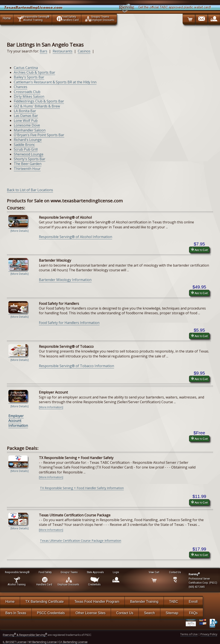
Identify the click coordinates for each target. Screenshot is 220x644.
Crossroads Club (27, 92)
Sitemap (172, 613)
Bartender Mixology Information (65, 280)
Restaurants (63, 51)
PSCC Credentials (51, 613)
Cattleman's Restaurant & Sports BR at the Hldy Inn (55, 82)
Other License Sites (90, 613)
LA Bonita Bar (25, 111)
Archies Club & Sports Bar (34, 72)
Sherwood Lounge (29, 154)
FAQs (193, 613)
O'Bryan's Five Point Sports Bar (39, 135)
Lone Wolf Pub (26, 121)
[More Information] (51, 407)
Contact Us (125, 613)
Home (7, 18)
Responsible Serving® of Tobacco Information (76, 366)
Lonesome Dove (27, 125)
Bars (44, 51)
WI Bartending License (42, 642)
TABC (173, 602)
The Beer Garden (28, 164)
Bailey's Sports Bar (29, 77)
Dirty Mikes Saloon (29, 96)
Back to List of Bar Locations (30, 190)
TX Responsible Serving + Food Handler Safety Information (82, 488)
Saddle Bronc (24, 145)
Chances (21, 87)
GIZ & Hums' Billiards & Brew (37, 106)
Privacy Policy (209, 634)
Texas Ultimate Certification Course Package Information (81, 541)
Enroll (193, 602)
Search (149, 613)
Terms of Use (189, 634)
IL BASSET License (15, 642)
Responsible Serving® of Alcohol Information (76, 237)
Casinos (84, 51)
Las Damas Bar (26, 116)
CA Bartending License (73, 642)
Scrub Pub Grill (26, 149)
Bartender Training (144, 602)
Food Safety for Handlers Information (69, 323)
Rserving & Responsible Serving (25, 635)
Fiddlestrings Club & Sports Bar (39, 101)
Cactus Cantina (26, 68)
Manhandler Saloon (30, 130)
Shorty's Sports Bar (30, 159)
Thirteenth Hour (27, 169)
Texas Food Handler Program (97, 602)
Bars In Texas (16, 613)
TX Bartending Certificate (45, 602)
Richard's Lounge (28, 140)
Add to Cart (199, 250)
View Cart (154, 572)
